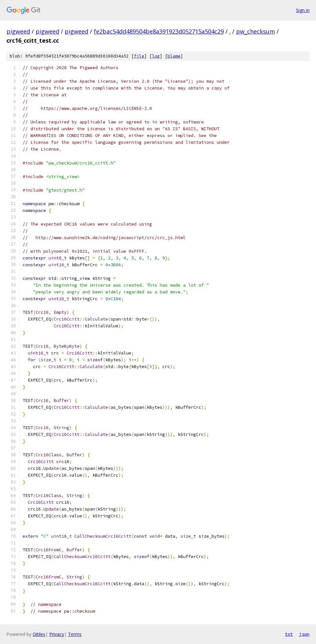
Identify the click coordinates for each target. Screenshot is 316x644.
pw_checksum (256, 31)
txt (289, 634)
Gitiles (39, 634)
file (139, 56)
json (304, 634)
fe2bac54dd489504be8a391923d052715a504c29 (159, 31)
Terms (75, 634)
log (156, 56)
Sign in (303, 10)
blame (174, 56)
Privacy (57, 634)
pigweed (18, 31)
